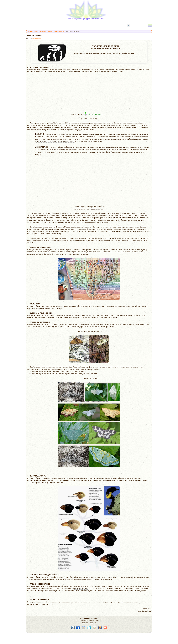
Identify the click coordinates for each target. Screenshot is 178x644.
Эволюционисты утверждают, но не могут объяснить (56, 142)
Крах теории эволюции (95, 209)
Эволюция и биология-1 (97, 114)
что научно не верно (81, 589)
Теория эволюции (37, 39)
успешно (85, 134)
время (83, 229)
